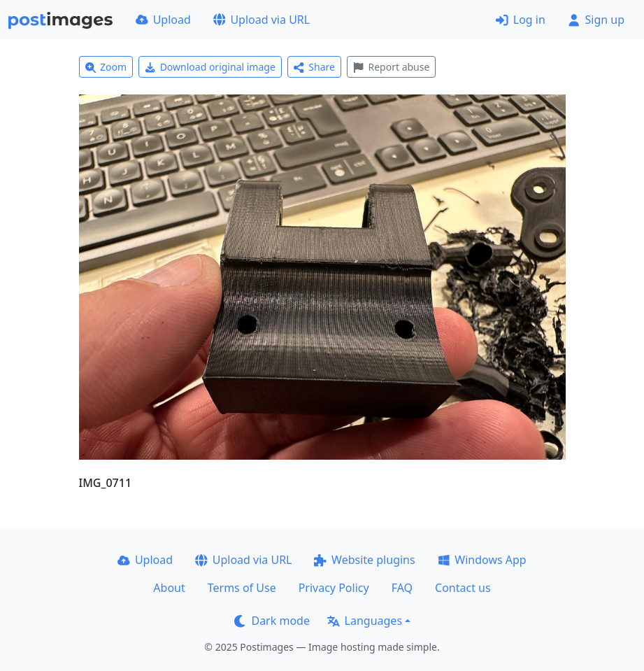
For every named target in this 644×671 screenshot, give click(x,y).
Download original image (210, 67)
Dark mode (272, 621)
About (169, 588)
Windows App (482, 560)
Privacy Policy (334, 588)
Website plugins (364, 560)
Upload (163, 20)
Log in (521, 20)
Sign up (596, 20)
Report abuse (391, 67)
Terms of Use (242, 588)
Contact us (463, 588)
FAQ (402, 588)
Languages (365, 621)
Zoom (106, 67)
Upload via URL (262, 20)
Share (314, 67)
